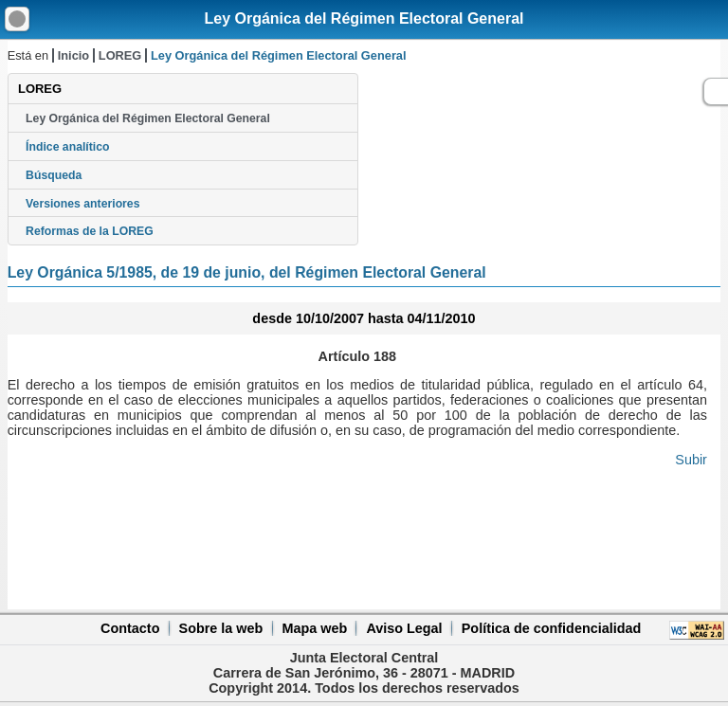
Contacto (130, 628)
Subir (691, 460)
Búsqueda (54, 175)
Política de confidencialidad (552, 628)
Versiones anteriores (82, 204)
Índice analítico (67, 147)
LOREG (120, 55)
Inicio (73, 55)
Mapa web (314, 628)
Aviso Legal (404, 628)
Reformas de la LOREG (90, 231)
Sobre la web (221, 628)
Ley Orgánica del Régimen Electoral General (364, 18)
